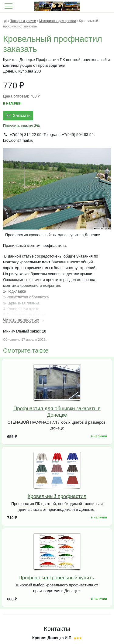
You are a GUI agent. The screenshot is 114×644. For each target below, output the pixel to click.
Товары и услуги (23, 21)
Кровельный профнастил (57, 496)
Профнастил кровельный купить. (57, 578)
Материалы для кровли (57, 21)
